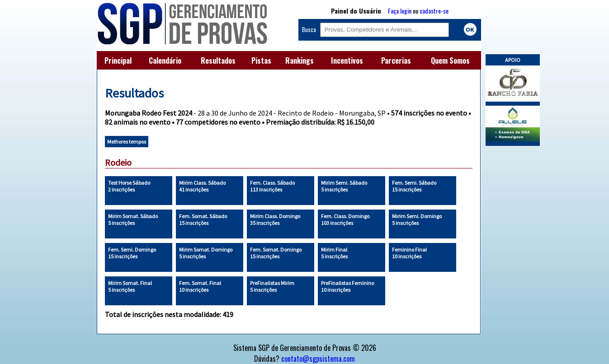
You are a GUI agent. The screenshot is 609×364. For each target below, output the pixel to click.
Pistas (261, 61)
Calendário (165, 61)
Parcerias (396, 61)
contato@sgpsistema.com (318, 359)
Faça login (400, 11)
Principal (118, 61)
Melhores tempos (127, 142)
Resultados (218, 61)
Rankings (300, 61)
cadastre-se (434, 11)
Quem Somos (450, 61)
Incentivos (347, 61)
